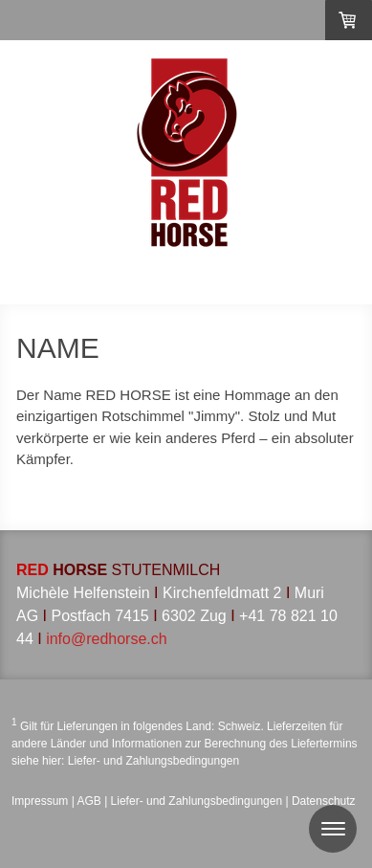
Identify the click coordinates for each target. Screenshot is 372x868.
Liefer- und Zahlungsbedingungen (153, 761)
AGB (88, 801)
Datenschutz (324, 801)
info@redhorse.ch (107, 639)
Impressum (40, 801)
